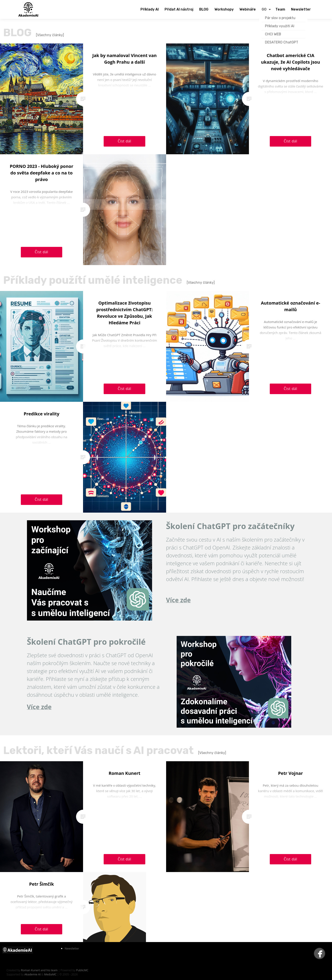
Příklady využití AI (280, 26)
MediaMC (50, 974)
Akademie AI (32, 974)
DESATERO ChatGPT (282, 42)
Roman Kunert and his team (40, 970)
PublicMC (82, 970)
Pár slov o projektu (280, 18)
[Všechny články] (50, 35)
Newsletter (72, 948)
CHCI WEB (273, 34)
